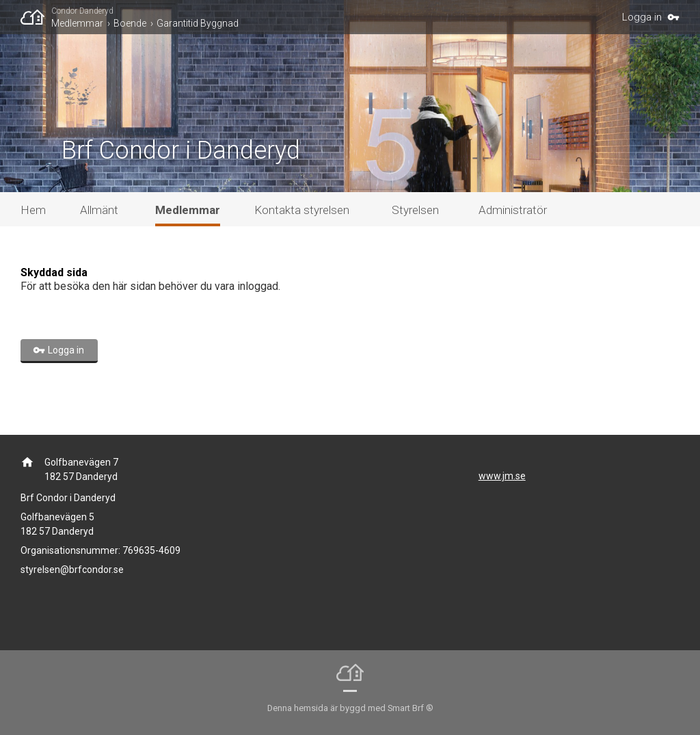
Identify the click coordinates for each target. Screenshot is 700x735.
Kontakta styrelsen (302, 210)
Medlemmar (77, 23)
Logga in (642, 17)
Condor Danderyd (82, 11)
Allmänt (99, 210)
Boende (130, 23)
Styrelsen (415, 210)
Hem (33, 210)
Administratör (513, 210)
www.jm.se (502, 476)
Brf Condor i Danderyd (181, 150)
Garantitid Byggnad (198, 23)
